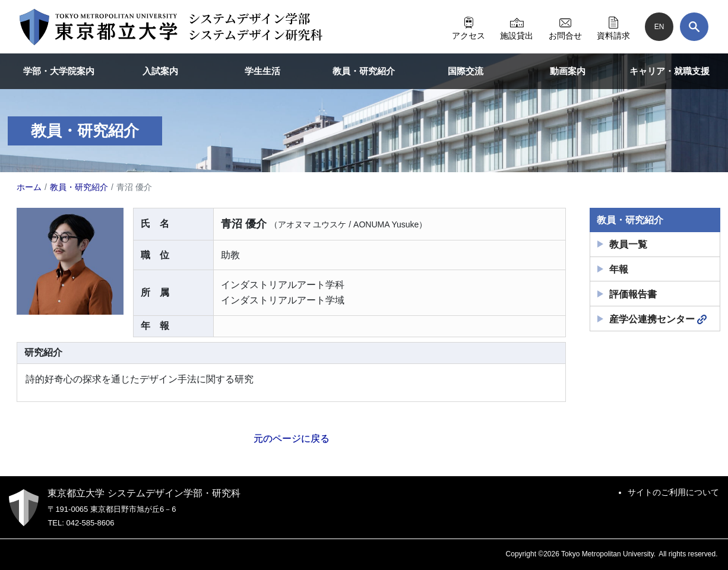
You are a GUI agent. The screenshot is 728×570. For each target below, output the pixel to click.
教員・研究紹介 (364, 71)
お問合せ (565, 27)
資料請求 (613, 27)
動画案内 (568, 71)
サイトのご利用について (673, 492)
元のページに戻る (292, 438)
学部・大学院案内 (59, 71)
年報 (619, 269)
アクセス (469, 27)
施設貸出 (517, 27)
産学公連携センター (658, 319)
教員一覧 (628, 244)
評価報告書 (633, 294)
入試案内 (160, 71)
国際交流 (466, 71)
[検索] (694, 27)
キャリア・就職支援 (670, 71)
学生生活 (262, 71)
